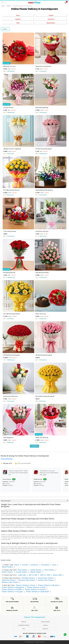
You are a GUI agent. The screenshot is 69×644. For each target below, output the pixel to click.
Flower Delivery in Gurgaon (12, 592)
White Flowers (7, 572)
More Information (35, 501)
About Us (24, 622)
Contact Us (45, 629)
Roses (18, 15)
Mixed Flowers (51, 23)
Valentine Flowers (9, 580)
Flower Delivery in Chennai (35, 589)
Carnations (51, 19)
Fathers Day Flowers (46, 580)
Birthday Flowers (28, 578)
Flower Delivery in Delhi (36, 587)
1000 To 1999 (45, 575)
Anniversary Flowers (46, 578)
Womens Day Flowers (27, 580)
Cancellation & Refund (24, 625)
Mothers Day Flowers (10, 582)
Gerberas (18, 19)
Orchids (51, 15)
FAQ (24, 629)
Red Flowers (23, 570)
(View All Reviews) (7, 459)
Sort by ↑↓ (5, 29)
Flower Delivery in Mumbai (48, 585)
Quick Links (6, 560)
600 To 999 (33, 575)
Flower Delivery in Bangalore (13, 587)
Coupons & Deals (45, 622)
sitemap (45, 625)
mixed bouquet (39, 536)
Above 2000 (57, 575)
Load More (34, 446)
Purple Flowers (22, 572)
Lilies (18, 23)
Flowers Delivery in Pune (25, 585)
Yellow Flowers (36, 570)
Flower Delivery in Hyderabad (37, 592)
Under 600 (22, 575)
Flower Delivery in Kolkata (12, 589)
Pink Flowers (50, 570)
